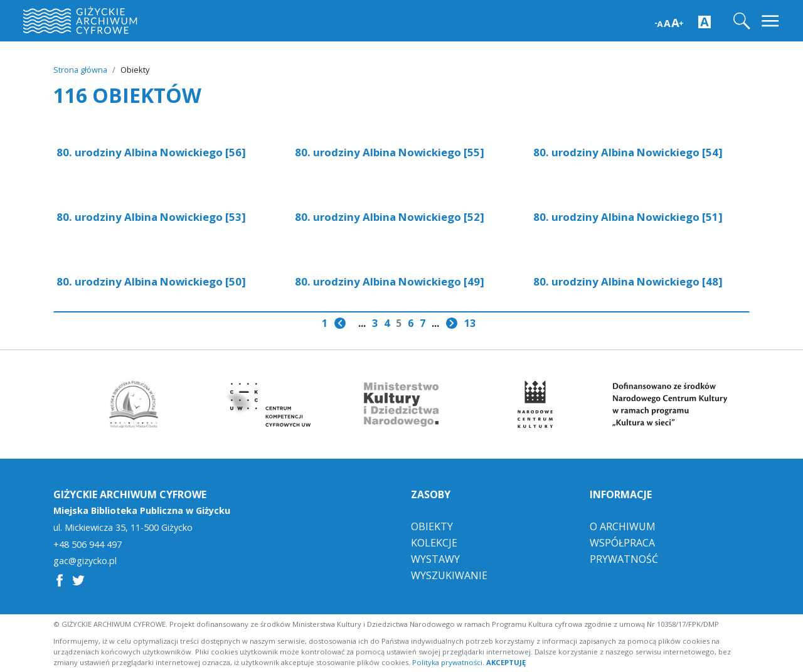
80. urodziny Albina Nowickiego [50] (151, 281)
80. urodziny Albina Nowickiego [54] (628, 152)
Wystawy (435, 558)
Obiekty (432, 525)
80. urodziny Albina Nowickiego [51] (628, 217)
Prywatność (624, 558)
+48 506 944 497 (88, 543)
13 (470, 323)
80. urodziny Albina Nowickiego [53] (151, 217)
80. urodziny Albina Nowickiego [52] (390, 217)
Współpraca (622, 541)
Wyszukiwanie (449, 574)
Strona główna (80, 70)
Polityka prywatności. (448, 661)
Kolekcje (434, 541)
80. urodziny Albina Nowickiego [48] (628, 281)
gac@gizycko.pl (85, 560)
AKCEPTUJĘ (506, 661)
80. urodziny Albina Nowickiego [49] (390, 281)
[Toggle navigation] (771, 21)
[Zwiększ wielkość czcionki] (669, 22)
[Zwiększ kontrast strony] (705, 21)
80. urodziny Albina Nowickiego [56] (151, 152)
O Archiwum (623, 525)
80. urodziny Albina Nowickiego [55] (390, 152)
